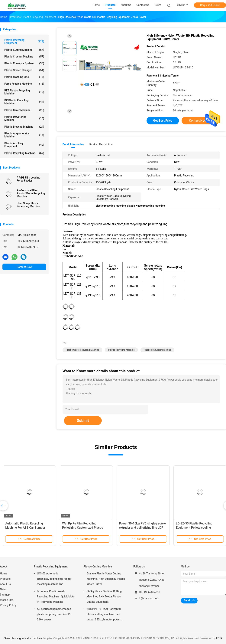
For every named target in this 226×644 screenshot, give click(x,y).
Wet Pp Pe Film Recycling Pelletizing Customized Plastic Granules (83, 528)
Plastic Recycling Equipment (24, 41)
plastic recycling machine (121, 350)
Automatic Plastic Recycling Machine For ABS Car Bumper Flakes (25, 528)
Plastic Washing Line (24, 77)
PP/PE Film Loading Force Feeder (28, 179)
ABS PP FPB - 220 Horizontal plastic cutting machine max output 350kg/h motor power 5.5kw (104, 615)
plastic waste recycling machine (82, 350)
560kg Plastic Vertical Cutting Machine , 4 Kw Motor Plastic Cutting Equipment (104, 596)
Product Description (101, 144)
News (3, 589)
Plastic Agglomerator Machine (24, 135)
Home (4, 573)
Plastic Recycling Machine (24, 153)
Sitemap (5, 595)
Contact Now (24, 267)
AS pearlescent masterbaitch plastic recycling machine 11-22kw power (54, 614)
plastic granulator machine (157, 350)
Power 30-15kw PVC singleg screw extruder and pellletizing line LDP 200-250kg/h (142, 528)
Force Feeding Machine (24, 84)
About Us (5, 584)
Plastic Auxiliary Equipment (24, 145)
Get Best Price (163, 121)
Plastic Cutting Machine (24, 50)
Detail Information (73, 144)
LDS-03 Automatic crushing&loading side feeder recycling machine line (54, 579)
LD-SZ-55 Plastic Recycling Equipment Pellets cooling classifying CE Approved (194, 528)
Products (5, 579)
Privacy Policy (8, 605)
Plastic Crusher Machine (24, 57)
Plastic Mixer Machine (24, 110)
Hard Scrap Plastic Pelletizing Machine (28, 205)
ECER (219, 638)
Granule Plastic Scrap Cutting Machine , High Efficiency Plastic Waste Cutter (106, 579)
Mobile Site (7, 600)
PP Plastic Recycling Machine (24, 102)
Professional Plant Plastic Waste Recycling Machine (31, 193)
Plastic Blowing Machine (24, 127)
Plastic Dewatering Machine (24, 118)
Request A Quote (210, 5)
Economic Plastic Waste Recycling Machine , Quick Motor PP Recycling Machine (56, 596)
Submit (83, 421)
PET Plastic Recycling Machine (24, 92)
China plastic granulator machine (23, 638)
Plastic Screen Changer (24, 70)
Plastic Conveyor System (24, 63)
